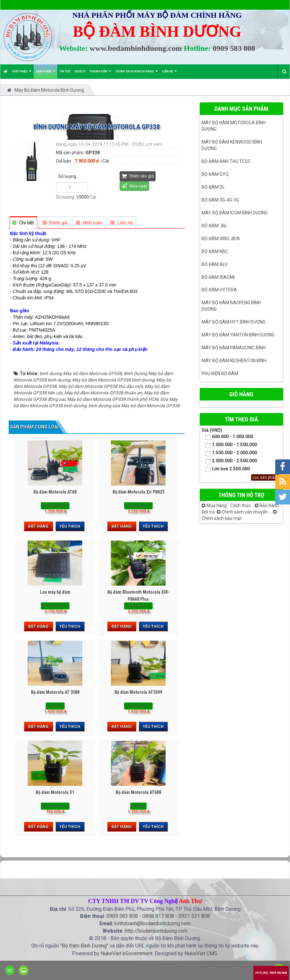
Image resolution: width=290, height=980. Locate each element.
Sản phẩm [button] (45, 74)
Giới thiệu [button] (22, 74)
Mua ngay (134, 186)
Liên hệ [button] (169, 74)
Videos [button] (80, 71)
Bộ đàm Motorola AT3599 (138, 692)
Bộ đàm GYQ (215, 174)
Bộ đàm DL (213, 187)
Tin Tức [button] (65, 71)
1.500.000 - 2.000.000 (229, 453)
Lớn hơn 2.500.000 (226, 469)
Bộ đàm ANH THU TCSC (226, 161)
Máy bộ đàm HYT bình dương (234, 322)
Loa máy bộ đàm (55, 592)
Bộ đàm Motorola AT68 (55, 492)
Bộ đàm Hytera (219, 290)
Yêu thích (70, 526)
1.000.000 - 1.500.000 (229, 445)
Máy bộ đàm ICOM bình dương (235, 213)
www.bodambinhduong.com (136, 48)
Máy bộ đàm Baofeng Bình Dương (231, 306)
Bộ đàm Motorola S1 (55, 792)
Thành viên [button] (100, 74)
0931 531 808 (194, 916)
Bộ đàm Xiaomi (218, 277)
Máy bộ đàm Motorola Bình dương (234, 126)
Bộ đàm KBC (215, 251)
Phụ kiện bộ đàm (220, 373)
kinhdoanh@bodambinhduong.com (153, 923)
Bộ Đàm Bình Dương (84, 946)
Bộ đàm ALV (215, 264)
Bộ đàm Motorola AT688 (138, 792)
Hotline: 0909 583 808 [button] (271, 973)
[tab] (23, 223)
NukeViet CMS (201, 953)
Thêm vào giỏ (138, 176)
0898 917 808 (158, 916)
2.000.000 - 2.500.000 (229, 461)
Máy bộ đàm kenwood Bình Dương (232, 145)
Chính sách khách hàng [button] (137, 74)
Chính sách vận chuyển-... (244, 512)
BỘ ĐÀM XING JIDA (221, 239)
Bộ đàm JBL (214, 226)
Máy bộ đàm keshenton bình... (235, 361)
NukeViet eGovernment (127, 953)
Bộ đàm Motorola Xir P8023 (138, 492)
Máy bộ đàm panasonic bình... (235, 348)
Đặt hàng (38, 526)
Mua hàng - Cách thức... (228, 505)
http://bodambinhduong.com (156, 931)
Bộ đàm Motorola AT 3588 (55, 692)
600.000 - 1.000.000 (227, 437)
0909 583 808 (234, 48)
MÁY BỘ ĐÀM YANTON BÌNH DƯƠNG (238, 335)
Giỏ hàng (241, 394)
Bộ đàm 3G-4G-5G (220, 200)
